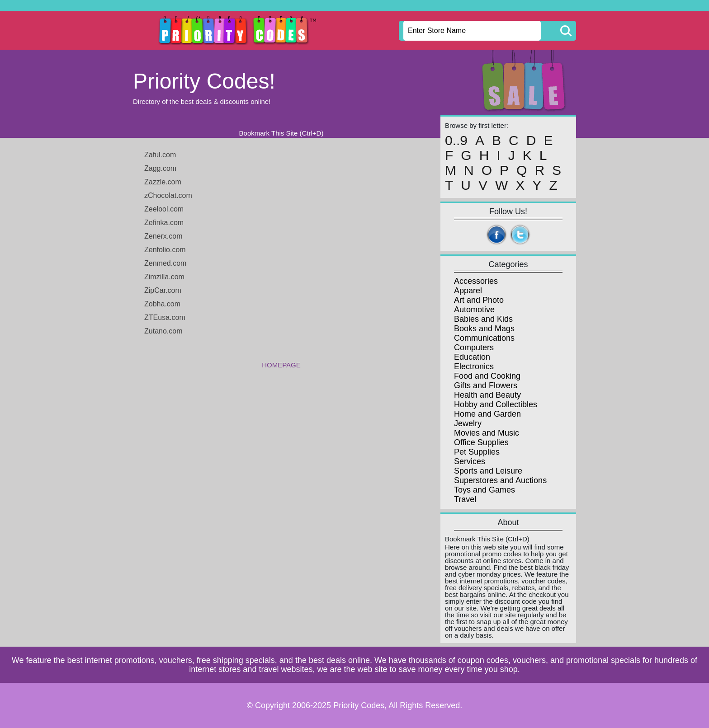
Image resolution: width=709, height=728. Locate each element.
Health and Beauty (487, 395)
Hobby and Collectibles (496, 404)
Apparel (468, 291)
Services (470, 461)
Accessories (476, 281)
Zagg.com (160, 168)
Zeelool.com (164, 209)
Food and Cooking (487, 376)
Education (472, 357)
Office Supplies (481, 442)
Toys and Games (484, 490)
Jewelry (468, 423)
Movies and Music (487, 433)
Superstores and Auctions (500, 480)
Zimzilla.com (164, 277)
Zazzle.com (163, 182)
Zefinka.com (164, 223)
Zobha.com (162, 304)
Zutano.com (163, 331)
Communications (484, 338)
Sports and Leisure (488, 471)
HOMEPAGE (281, 365)
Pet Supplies (477, 452)
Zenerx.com (163, 236)
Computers (474, 348)
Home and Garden (487, 414)
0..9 (456, 141)
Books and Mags (484, 329)
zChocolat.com (168, 195)
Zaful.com (160, 155)
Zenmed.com (165, 263)
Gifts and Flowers (486, 385)
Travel (465, 499)
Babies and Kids (483, 319)
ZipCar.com (163, 290)
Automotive (474, 310)
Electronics (474, 366)
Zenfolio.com (165, 250)
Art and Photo (479, 300)
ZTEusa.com (165, 317)
